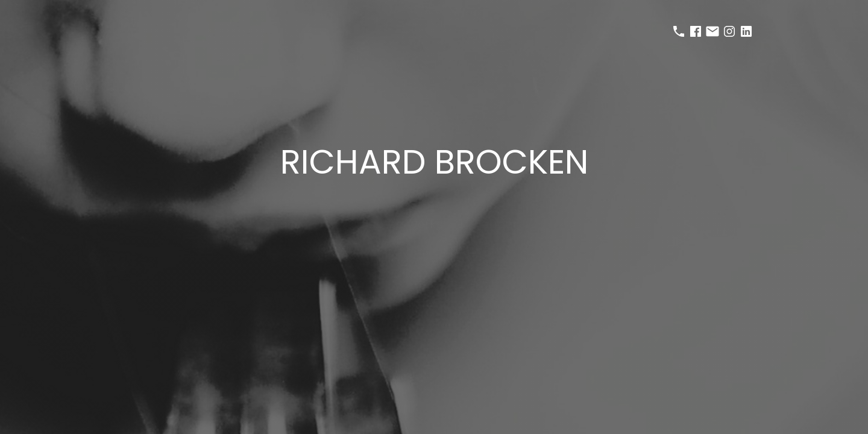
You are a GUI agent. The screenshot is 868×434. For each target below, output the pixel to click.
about (499, 197)
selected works (397, 197)
